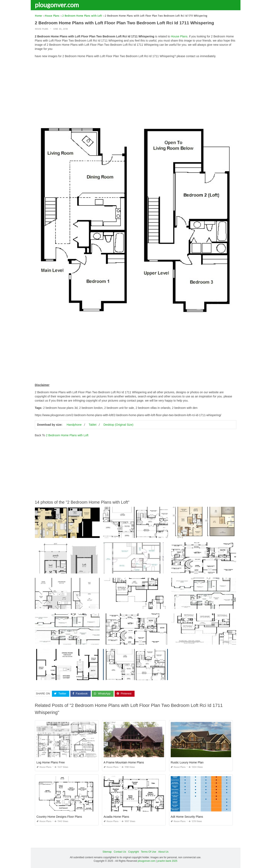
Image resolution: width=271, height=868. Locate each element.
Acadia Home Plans (116, 817)
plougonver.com (57, 5)
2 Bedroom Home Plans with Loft (67, 435)
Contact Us (120, 852)
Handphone (74, 425)
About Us (163, 852)
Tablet (93, 425)
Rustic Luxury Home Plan (187, 762)
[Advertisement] (136, 90)
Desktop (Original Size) (118, 425)
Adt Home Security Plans (187, 817)
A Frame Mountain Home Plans (124, 762)
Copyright (133, 852)
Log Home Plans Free (51, 762)
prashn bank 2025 (167, 861)
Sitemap (107, 852)
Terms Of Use (149, 852)
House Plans (42, 29)
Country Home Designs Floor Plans (59, 817)
